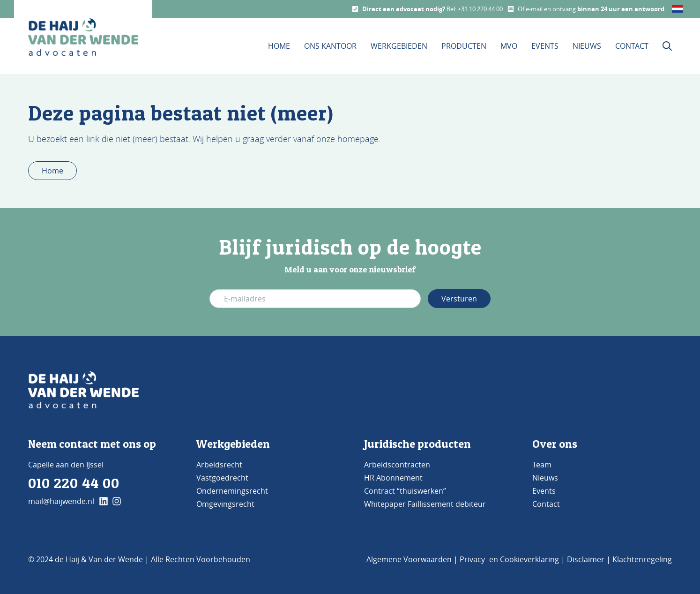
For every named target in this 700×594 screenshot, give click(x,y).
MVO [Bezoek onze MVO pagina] (509, 46)
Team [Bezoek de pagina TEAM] (542, 465)
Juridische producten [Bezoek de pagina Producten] (417, 444)
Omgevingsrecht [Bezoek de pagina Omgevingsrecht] (225, 504)
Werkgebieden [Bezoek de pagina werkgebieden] (233, 444)
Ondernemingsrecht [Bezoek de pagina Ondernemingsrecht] (232, 491)
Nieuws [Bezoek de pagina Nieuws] (545, 478)
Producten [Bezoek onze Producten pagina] (464, 46)
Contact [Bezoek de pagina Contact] (546, 504)
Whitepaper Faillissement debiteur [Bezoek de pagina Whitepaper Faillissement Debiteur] (425, 504)
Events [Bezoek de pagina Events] (544, 491)
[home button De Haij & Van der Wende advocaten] (83, 37)
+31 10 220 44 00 (480, 9)
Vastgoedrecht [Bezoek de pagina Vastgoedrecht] (222, 478)
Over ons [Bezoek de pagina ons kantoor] (555, 444)
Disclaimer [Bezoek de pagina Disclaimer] (586, 559)
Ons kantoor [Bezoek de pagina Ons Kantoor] (330, 46)
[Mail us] (511, 9)
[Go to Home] (83, 390)
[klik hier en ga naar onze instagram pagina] (117, 501)
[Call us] (355, 9)
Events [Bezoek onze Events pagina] (545, 46)
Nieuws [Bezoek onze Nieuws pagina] (587, 46)
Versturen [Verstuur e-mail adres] (459, 299)
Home (52, 171)
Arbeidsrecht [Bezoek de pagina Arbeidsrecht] (219, 465)
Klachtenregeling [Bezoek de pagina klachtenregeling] (642, 559)
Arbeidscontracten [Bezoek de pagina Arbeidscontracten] (397, 465)
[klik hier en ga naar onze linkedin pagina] (104, 501)
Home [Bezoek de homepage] (279, 46)
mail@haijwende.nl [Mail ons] (61, 501)
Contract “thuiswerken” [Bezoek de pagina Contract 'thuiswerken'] (405, 491)
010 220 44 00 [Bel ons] (74, 483)
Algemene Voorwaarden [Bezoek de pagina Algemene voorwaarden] (409, 559)
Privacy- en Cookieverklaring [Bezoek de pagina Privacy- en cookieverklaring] (509, 559)
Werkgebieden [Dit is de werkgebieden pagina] (399, 46)
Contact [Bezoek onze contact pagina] (632, 46)
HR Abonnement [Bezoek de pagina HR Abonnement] (393, 478)
